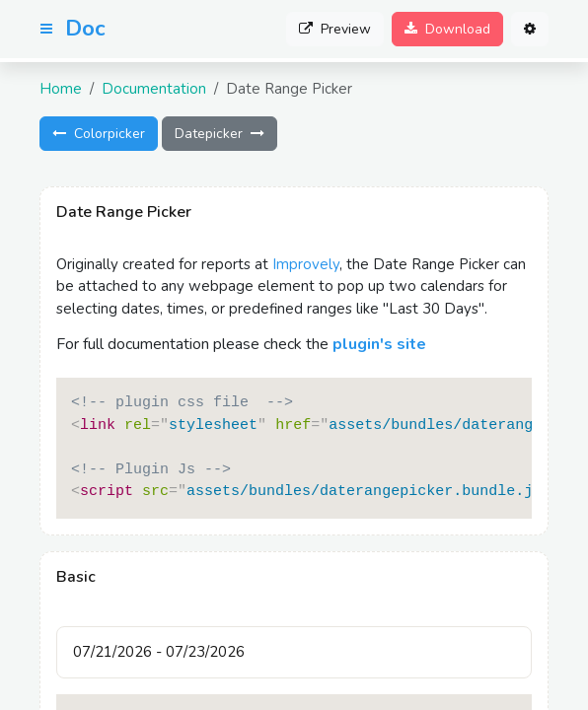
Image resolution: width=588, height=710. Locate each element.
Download (447, 29)
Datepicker (220, 134)
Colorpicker (99, 134)
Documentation (154, 89)
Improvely (306, 264)
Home (61, 89)
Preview (335, 29)
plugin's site (379, 344)
